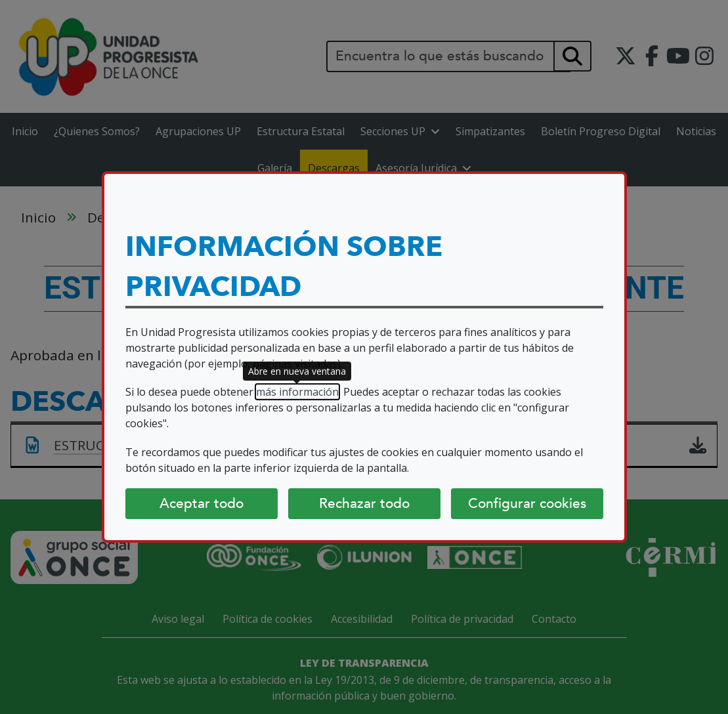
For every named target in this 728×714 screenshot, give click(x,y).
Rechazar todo (364, 503)
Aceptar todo (202, 503)
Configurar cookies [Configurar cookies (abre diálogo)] (527, 503)
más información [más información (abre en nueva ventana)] (297, 392)
